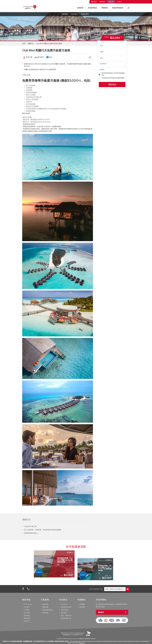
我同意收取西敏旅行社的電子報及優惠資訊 (113, 74)
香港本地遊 (65, 610)
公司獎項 (27, 610)
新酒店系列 (85, 14)
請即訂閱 (111, 2)
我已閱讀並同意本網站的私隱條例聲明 (113, 78)
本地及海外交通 (66, 607)
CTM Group (28, 604)
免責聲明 (82, 607)
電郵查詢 (112, 84)
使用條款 (82, 604)
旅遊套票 (80, 8)
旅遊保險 (64, 613)
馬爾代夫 (31, 44)
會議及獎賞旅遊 (118, 8)
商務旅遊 (105, 8)
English (119, 2)
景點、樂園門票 (66, 616)
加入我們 (27, 613)
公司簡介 (27, 607)
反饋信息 (27, 616)
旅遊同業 (45, 613)
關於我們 (94, 2)
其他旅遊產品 (92, 8)
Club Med (74, 14)
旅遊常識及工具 (66, 618)
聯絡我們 (102, 2)
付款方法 (27, 621)
